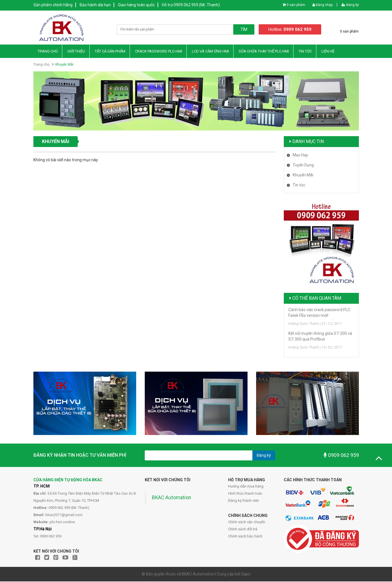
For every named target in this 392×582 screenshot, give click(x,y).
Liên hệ (328, 52)
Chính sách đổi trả (243, 530)
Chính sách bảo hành (245, 537)
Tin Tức (305, 52)
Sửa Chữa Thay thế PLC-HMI (264, 52)
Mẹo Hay (300, 155)
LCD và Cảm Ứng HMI (210, 52)
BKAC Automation (171, 498)
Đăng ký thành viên (244, 501)
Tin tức (299, 185)
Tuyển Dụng (303, 165)
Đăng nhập (322, 5)
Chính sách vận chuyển (247, 522)
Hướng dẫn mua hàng (246, 487)
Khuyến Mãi (303, 175)
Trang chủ (48, 52)
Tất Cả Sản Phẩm (110, 52)
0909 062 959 (341, 456)
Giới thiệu (76, 52)
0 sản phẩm (296, 5)
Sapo (246, 575)
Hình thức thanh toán (245, 494)
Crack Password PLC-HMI (159, 52)
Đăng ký (350, 5)
